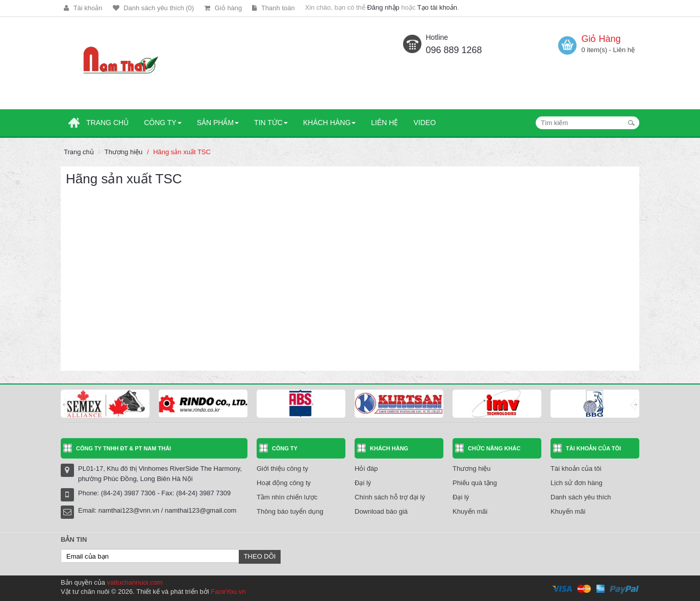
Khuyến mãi (470, 511)
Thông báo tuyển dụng (290, 511)
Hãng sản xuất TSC (182, 152)
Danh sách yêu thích (581, 497)
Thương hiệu (124, 152)
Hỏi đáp (366, 468)
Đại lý (363, 483)
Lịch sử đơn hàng (577, 483)
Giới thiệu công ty (282, 468)
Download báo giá (381, 511)
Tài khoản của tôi (576, 468)
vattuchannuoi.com (135, 582)
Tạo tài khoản (437, 7)
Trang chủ (79, 152)
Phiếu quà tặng (475, 483)
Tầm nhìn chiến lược (287, 497)
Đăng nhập (383, 7)
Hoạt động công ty (284, 483)
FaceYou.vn (228, 592)
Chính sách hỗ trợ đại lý (390, 497)
